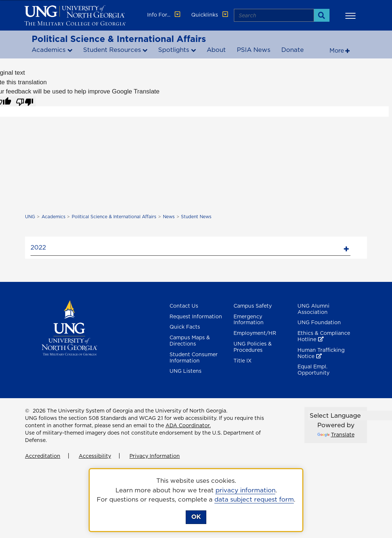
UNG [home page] (30, 217)
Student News (196, 217)
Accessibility (95, 456)
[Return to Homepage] (69, 327)
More (337, 50)
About (216, 50)
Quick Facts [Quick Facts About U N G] (185, 327)
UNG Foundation (319, 322)
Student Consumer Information (194, 358)
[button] (352, 15)
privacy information (245, 490)
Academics (49, 50)
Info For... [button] (164, 15)
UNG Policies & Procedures (253, 347)
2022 (38, 247)
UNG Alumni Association (313, 309)
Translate (336, 435)
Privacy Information (155, 456)
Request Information (196, 316)
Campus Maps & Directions (190, 341)
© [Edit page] (27, 411)
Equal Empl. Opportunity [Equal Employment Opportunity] (313, 370)
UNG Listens (186, 371)
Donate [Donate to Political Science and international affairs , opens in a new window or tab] (293, 50)
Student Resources (112, 50)
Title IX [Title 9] (243, 361)
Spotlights (174, 50)
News (169, 217)
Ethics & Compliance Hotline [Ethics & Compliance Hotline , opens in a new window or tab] (324, 336)
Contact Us (184, 306)
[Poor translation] (25, 102)
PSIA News (254, 50)
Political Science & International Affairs (119, 39)
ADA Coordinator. (188, 425)
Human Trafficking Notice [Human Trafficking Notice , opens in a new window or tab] (321, 353)
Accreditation (43, 456)
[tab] (190, 246)
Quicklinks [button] (210, 15)
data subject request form (254, 499)
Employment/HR (255, 333)
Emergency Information (249, 320)
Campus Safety (253, 306)
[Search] (322, 15)
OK (196, 517)
